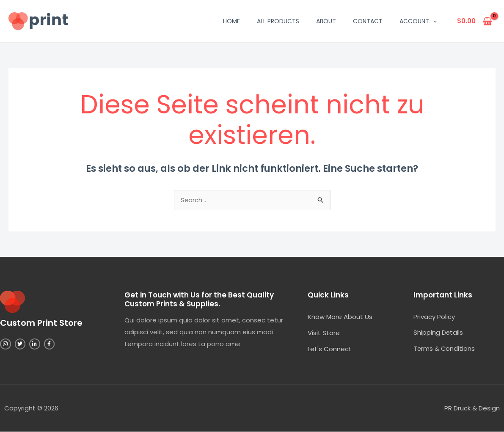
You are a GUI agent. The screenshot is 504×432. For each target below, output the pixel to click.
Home (231, 21)
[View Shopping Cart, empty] (475, 21)
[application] (433, 21)
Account (418, 21)
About (326, 21)
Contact (368, 21)
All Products (278, 21)
